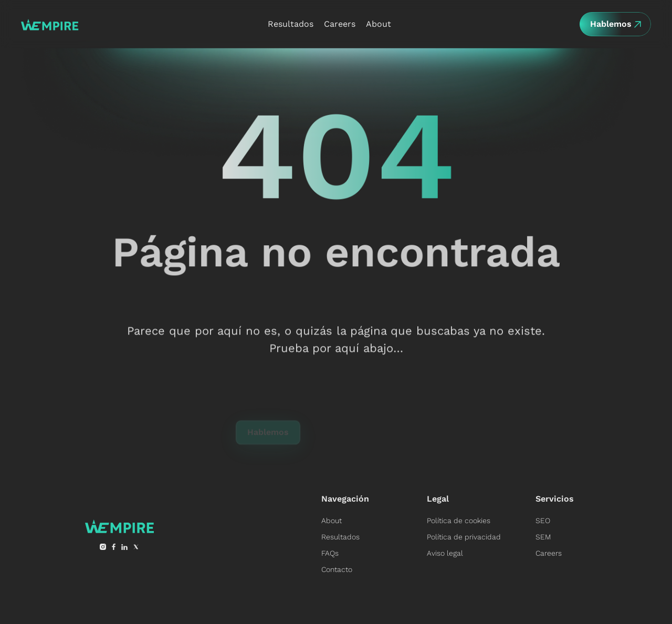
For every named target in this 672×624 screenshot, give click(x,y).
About (332, 521)
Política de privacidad (464, 537)
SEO (543, 521)
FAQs (330, 553)
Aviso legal (445, 553)
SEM (543, 537)
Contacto (337, 569)
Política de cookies (459, 521)
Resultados (340, 537)
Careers (549, 553)
